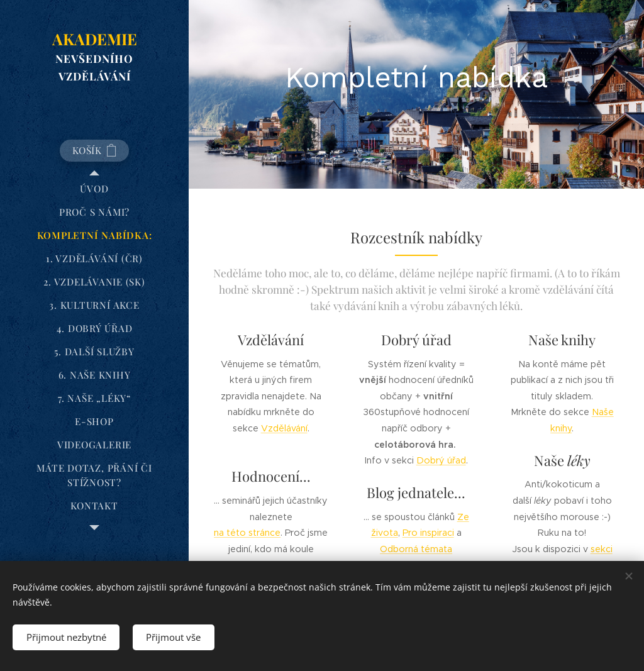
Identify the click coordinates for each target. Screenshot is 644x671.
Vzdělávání (284, 428)
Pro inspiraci (428, 533)
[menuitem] (94, 189)
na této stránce (247, 533)
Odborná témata (416, 548)
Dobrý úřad (441, 460)
